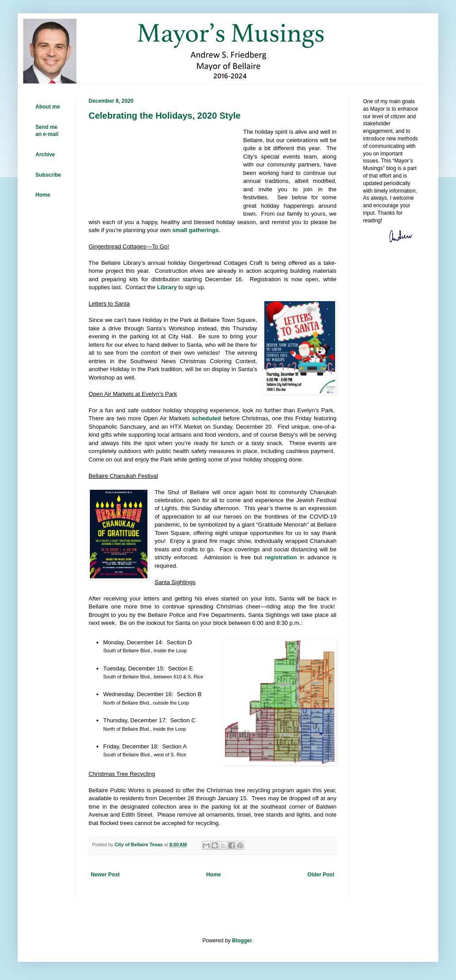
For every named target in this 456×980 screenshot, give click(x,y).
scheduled (207, 418)
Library (167, 287)
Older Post (321, 875)
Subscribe (48, 175)
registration (281, 557)
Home (214, 875)
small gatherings (195, 230)
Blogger (242, 941)
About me (48, 107)
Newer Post (105, 875)
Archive (45, 155)
